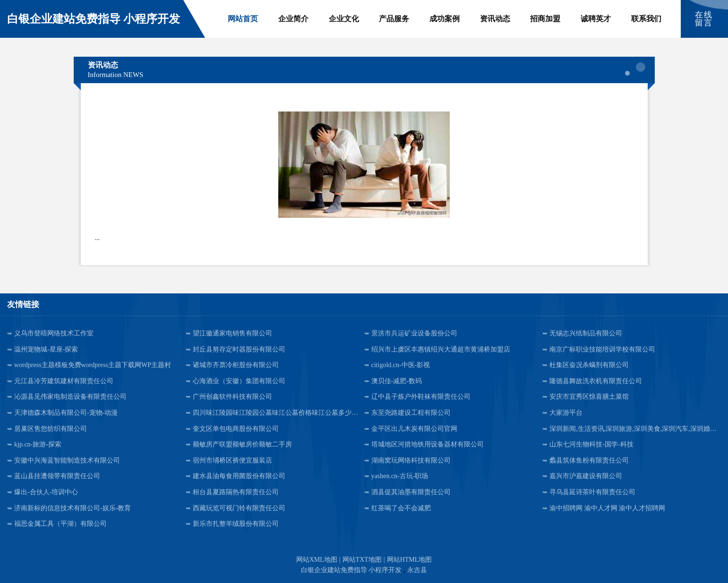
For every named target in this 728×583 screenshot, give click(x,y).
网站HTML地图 (410, 560)
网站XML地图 (317, 560)
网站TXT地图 (362, 560)
